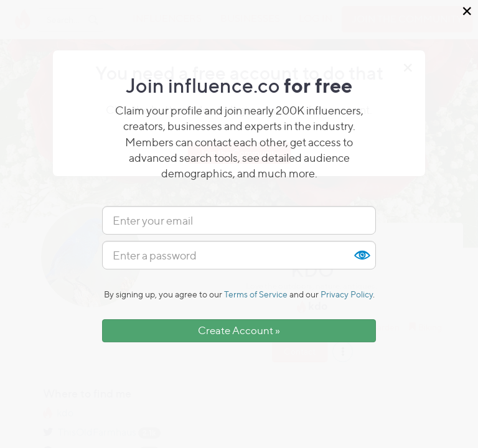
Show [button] (362, 255)
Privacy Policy (347, 294)
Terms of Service (256, 294)
